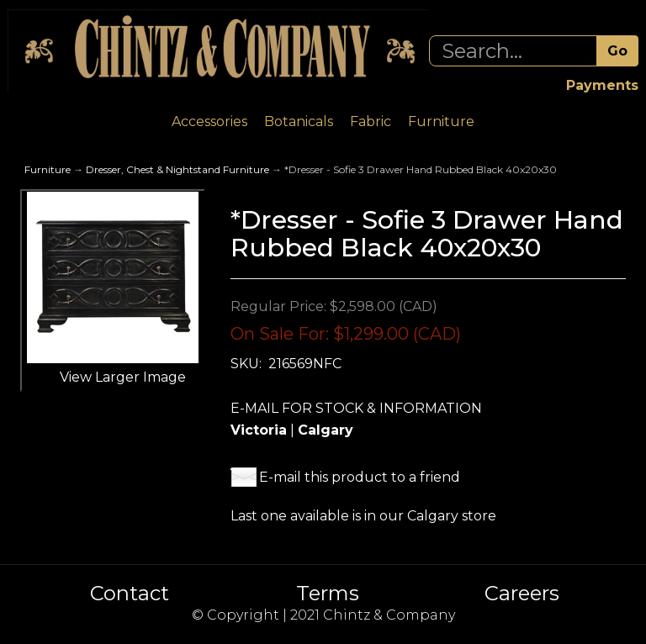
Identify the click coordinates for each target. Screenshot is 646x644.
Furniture (441, 121)
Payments (602, 85)
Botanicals (299, 121)
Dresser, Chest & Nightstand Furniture (177, 169)
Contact (130, 594)
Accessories (209, 121)
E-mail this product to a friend (360, 477)
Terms (328, 594)
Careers (522, 594)
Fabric (371, 121)
